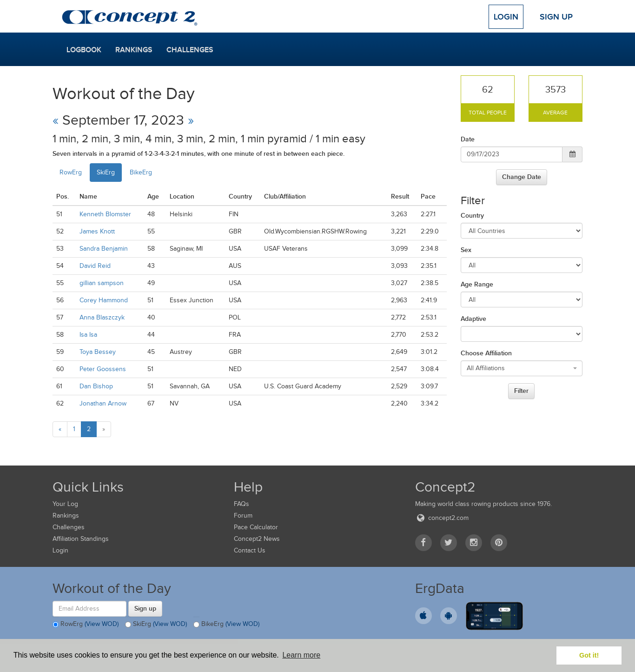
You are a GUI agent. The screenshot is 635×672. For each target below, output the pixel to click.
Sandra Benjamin (104, 249)
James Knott (97, 231)
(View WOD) (102, 624)
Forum (243, 516)
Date (468, 139)
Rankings (134, 50)
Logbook (84, 50)
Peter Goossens (103, 369)
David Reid (95, 266)
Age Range (477, 284)
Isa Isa (88, 335)
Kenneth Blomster (105, 214)
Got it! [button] (589, 655)
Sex (466, 250)
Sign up (145, 608)
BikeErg (141, 172)
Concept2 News (257, 539)
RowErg (71, 172)
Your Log (65, 504)
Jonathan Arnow (103, 403)
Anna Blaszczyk (102, 317)
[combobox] (522, 368)
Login (506, 17)
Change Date (522, 177)
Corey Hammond (104, 300)
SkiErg (106, 172)
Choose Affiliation (486, 353)
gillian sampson (102, 283)
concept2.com (442, 518)
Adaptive (473, 319)
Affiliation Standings (81, 539)
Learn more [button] (301, 655)
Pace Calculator (256, 527)
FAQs (241, 504)
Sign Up (556, 17)
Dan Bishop (96, 386)
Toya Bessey (98, 352)
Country (472, 215)
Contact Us (250, 550)
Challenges (190, 50)
